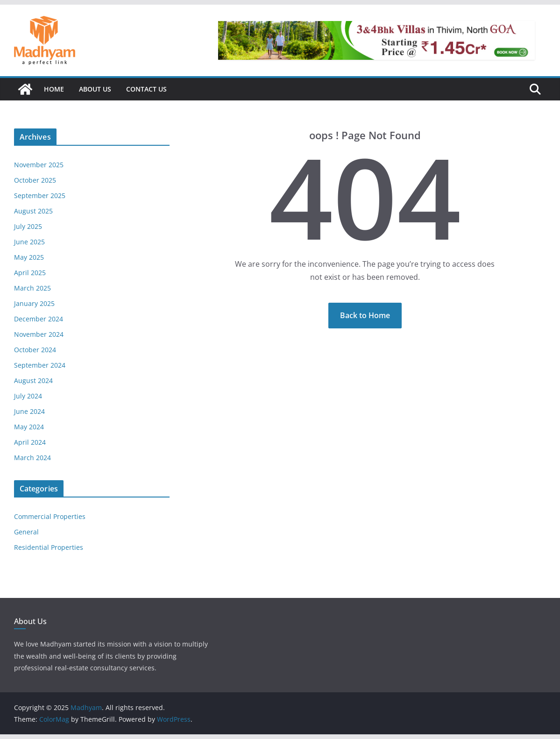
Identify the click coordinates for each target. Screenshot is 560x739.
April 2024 (30, 442)
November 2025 (39, 165)
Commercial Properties (50, 516)
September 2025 (40, 195)
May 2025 (29, 257)
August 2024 (33, 380)
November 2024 (39, 334)
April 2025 (30, 273)
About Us (95, 89)
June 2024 (29, 411)
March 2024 (32, 458)
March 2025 (32, 288)
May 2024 (29, 427)
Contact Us (146, 89)
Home (54, 89)
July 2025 (28, 226)
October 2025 (35, 180)
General (26, 532)
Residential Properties (49, 547)
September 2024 (40, 365)
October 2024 (35, 350)
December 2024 (39, 319)
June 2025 (29, 242)
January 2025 (34, 303)
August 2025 (33, 211)
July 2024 (28, 396)
